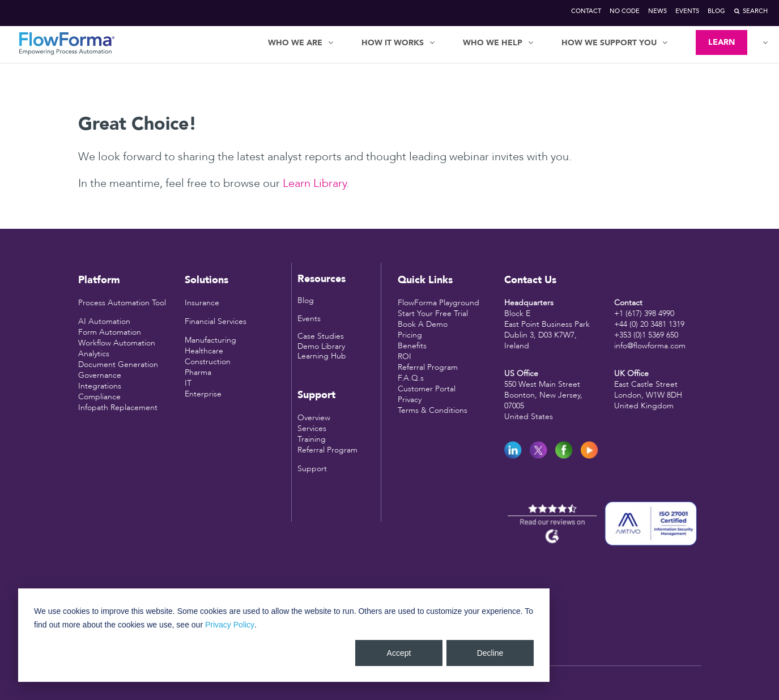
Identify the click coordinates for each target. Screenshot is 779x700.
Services (312, 428)
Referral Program (327, 450)
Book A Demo (423, 324)
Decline (490, 653)
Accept (399, 653)
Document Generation (118, 364)
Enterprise (203, 394)
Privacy (410, 400)
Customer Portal (427, 389)
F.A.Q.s (411, 378)
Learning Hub (322, 356)
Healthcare (204, 351)
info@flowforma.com (650, 346)
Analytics (94, 354)
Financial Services (216, 321)
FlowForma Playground (439, 303)
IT (188, 383)
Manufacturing (210, 340)
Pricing (410, 335)
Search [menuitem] (755, 11)
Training (312, 439)
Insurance (202, 303)
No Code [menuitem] (625, 11)
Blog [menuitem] (716, 11)
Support (312, 469)
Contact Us (530, 280)
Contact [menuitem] (586, 11)
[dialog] (284, 635)
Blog (306, 300)
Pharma (198, 372)
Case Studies (321, 336)
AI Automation (104, 321)
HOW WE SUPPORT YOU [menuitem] (609, 43)
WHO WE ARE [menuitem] (295, 43)
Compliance (99, 397)
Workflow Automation (117, 343)
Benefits (412, 346)
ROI (405, 357)
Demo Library (321, 346)
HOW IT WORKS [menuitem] (393, 43)
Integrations (100, 386)
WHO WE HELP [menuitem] (493, 43)
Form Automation (110, 332)
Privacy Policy (230, 625)
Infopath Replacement (118, 407)
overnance (103, 375)
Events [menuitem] (687, 11)
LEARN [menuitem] (721, 42)
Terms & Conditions (433, 410)
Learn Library (314, 183)
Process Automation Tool (122, 303)
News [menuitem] (657, 11)
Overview (314, 418)
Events (309, 319)
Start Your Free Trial (433, 313)
